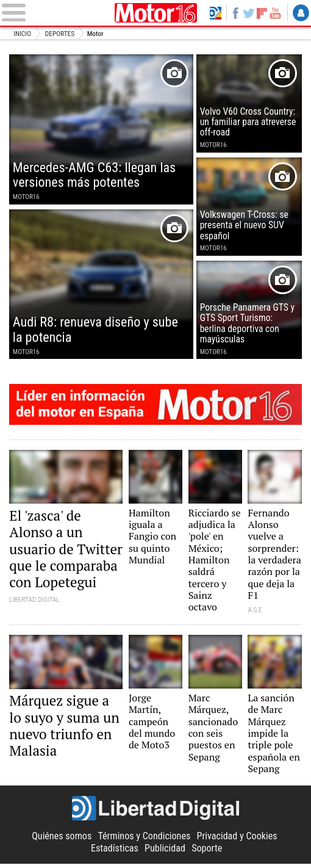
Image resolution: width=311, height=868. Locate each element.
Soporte (207, 852)
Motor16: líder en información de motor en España (155, 407)
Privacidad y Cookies (237, 840)
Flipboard (262, 13)
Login (301, 13)
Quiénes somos (62, 840)
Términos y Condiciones (144, 840)
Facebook (235, 13)
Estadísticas (115, 852)
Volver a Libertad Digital (215, 13)
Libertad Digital (156, 812)
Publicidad (165, 852)
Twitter (248, 13)
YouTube (275, 13)
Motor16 (155, 13)
